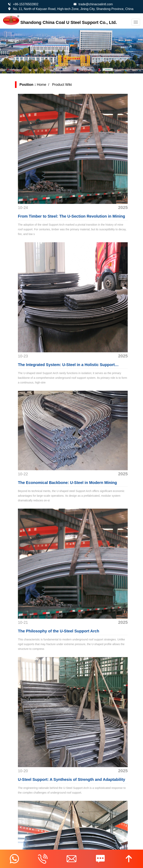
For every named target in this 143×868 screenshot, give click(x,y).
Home (46, 85)
